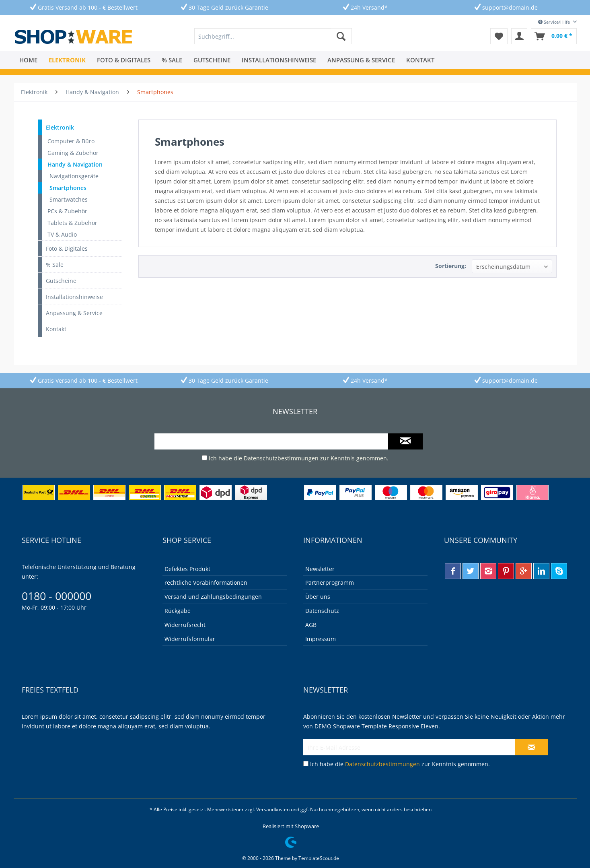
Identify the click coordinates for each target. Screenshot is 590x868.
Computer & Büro (71, 141)
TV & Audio (62, 234)
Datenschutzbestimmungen (281, 458)
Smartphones (68, 188)
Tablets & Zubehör (72, 223)
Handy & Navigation (75, 164)
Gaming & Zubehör (73, 153)
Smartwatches (69, 199)
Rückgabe (178, 611)
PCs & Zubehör (67, 211)
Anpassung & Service (74, 313)
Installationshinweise (74, 297)
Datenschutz (322, 611)
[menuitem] (273, 36)
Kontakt (56, 329)
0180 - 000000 (57, 596)
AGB (311, 625)
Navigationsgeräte (74, 176)
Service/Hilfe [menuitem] (555, 22)
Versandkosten (273, 809)
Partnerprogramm (330, 582)
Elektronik (60, 127)
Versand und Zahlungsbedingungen (213, 597)
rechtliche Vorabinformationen (206, 582)
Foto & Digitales (67, 248)
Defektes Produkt (187, 569)
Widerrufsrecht (185, 625)
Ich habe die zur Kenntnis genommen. (299, 458)
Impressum (321, 639)
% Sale (55, 265)
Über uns (318, 597)
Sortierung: (451, 266)
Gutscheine (61, 281)
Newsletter (320, 569)
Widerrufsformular (190, 639)
